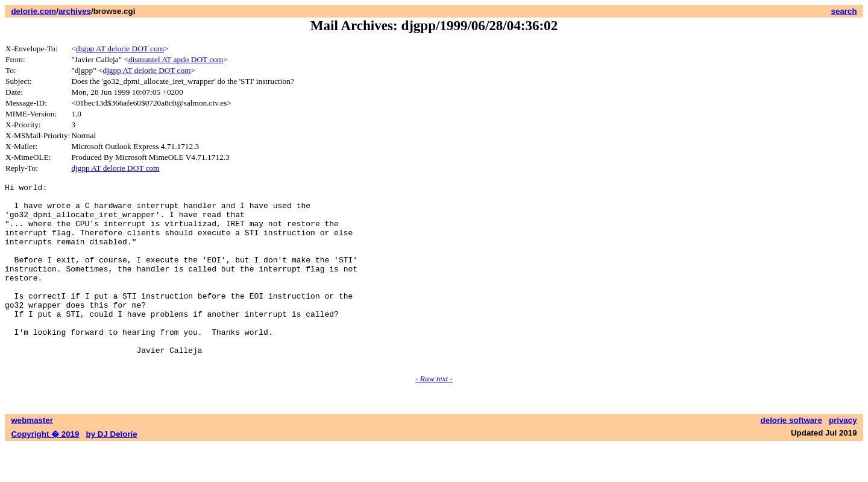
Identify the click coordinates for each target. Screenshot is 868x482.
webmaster (32, 456)
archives (75, 11)
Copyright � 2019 (45, 470)
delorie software (791, 456)
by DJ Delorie (112, 470)
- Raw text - (434, 415)
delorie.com (33, 11)
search (844, 11)
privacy (843, 456)
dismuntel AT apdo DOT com (176, 59)
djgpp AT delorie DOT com (120, 49)
